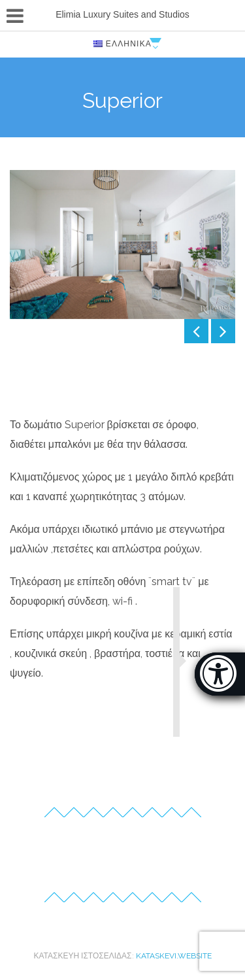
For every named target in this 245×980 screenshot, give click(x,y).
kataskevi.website (174, 956)
